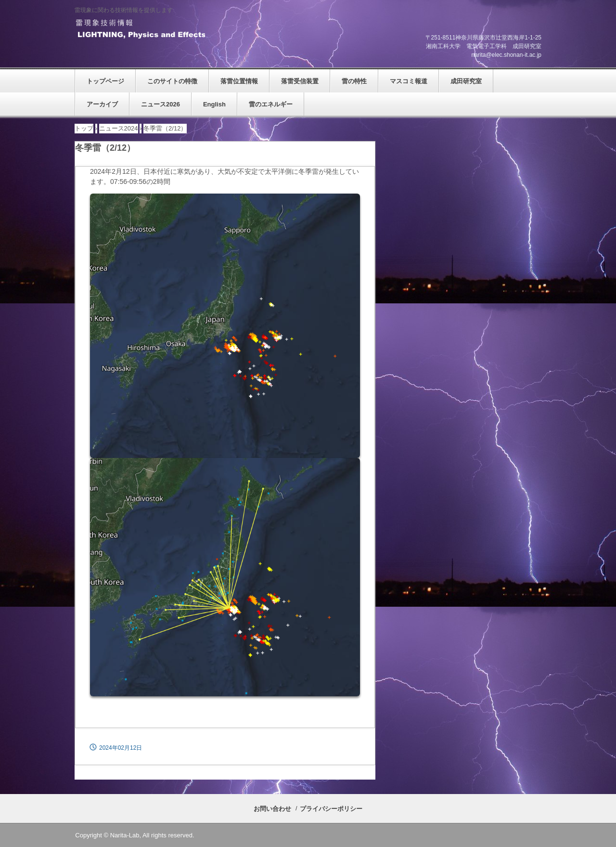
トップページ (105, 81)
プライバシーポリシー (331, 809)
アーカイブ (102, 104)
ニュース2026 (160, 104)
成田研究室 (466, 81)
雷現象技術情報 (140, 29)
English (214, 104)
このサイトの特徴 (172, 81)
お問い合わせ (272, 809)
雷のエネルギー (271, 104)
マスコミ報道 (409, 81)
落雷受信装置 (300, 81)
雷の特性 (354, 81)
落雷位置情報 (239, 81)
